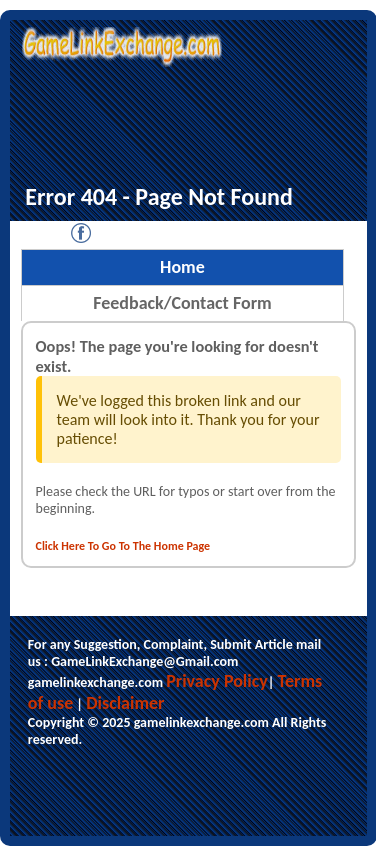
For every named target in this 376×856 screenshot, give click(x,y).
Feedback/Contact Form (182, 303)
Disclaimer (125, 703)
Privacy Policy (217, 681)
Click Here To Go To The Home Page (123, 546)
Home (182, 267)
